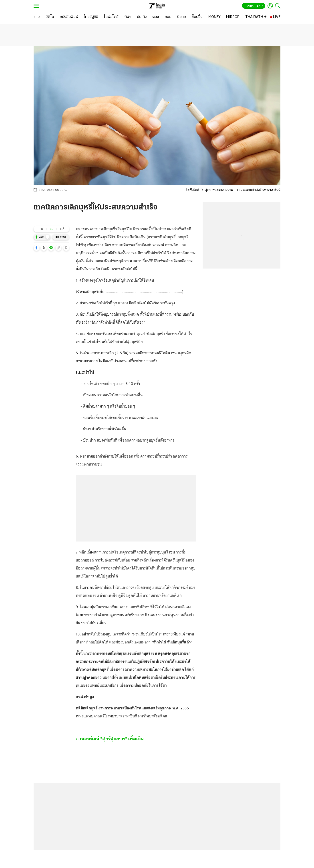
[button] (36, 248)
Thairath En (254, 6)
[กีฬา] (128, 17)
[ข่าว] (37, 17)
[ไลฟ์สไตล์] (111, 17)
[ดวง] (156, 17)
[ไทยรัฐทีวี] (91, 17)
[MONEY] (214, 17)
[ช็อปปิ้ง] (197, 17)
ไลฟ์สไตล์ (193, 190)
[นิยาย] (182, 17)
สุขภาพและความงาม (219, 190)
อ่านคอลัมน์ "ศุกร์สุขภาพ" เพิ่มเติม (110, 739)
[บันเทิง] (142, 17)
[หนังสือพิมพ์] (69, 17)
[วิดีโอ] (50, 17)
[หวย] (168, 17)
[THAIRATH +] (256, 17)
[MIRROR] (233, 17)
